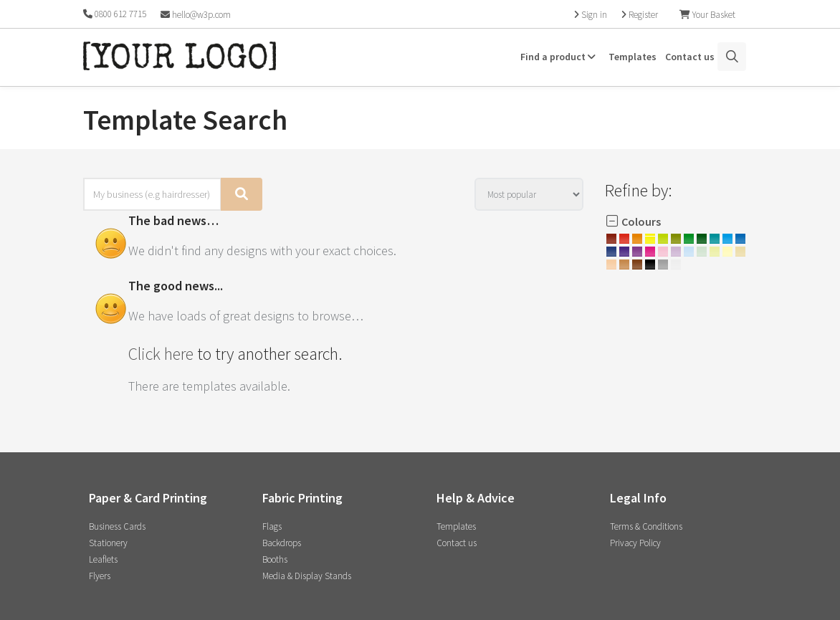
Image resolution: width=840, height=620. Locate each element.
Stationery (108, 543)
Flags (272, 526)
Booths (275, 559)
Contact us (690, 57)
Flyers (100, 576)
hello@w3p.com (196, 15)
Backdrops (282, 543)
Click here (161, 354)
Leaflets (103, 559)
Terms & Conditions (646, 526)
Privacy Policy (635, 543)
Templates (633, 57)
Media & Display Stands (307, 576)
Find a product (560, 57)
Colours (633, 221)
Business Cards (117, 526)
